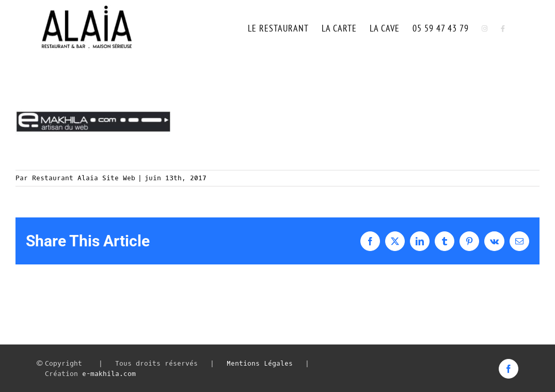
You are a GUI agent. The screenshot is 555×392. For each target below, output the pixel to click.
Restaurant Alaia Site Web (84, 178)
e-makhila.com (109, 374)
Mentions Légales (260, 363)
